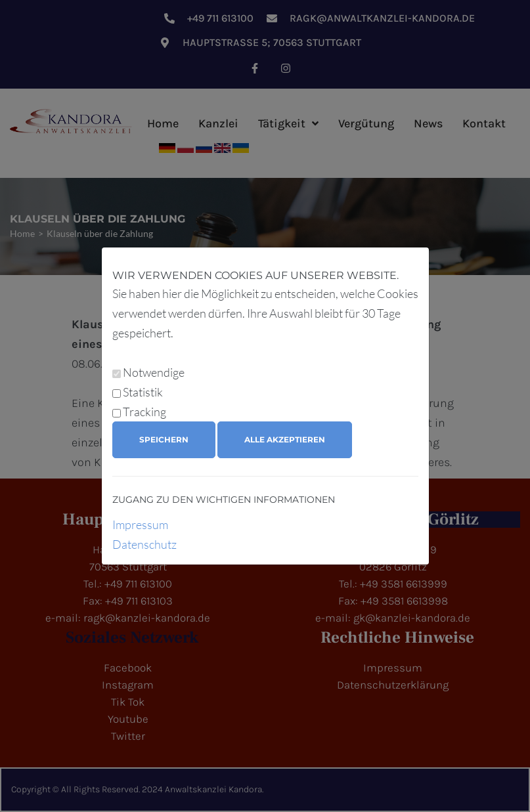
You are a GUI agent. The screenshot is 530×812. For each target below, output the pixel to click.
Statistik (143, 392)
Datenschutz (144, 544)
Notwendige (154, 372)
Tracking (144, 412)
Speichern (164, 439)
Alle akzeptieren (285, 439)
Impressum (140, 524)
